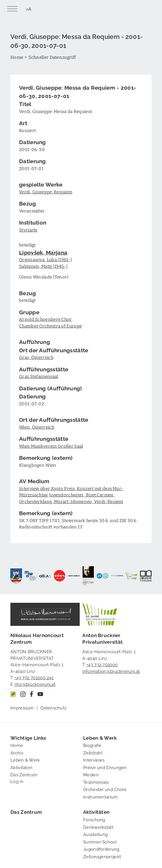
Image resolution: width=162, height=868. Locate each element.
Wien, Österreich (37, 427)
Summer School (100, 841)
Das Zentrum (24, 774)
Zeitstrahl (93, 752)
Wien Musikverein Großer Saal (51, 446)
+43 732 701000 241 (34, 677)
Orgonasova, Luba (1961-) (45, 259)
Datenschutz (53, 707)
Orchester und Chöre (105, 789)
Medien (91, 774)
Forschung (94, 819)
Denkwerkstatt (98, 827)
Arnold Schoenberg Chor (45, 319)
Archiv (17, 752)
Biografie (92, 745)
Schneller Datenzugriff (52, 57)
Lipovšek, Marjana (43, 252)
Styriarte (28, 230)
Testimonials (96, 782)
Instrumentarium (100, 797)
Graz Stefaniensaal (39, 376)
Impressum (22, 707)
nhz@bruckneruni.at (35, 684)
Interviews (94, 760)
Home (17, 57)
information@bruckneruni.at (111, 671)
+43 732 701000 (102, 664)
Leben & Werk (25, 760)
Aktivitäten (21, 767)
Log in (17, 781)
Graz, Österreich (36, 357)
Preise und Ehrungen (105, 767)
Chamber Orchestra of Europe (50, 326)
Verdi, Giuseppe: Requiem (46, 192)
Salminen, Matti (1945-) (43, 266)
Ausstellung (95, 834)
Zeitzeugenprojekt (102, 856)
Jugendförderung (101, 849)
